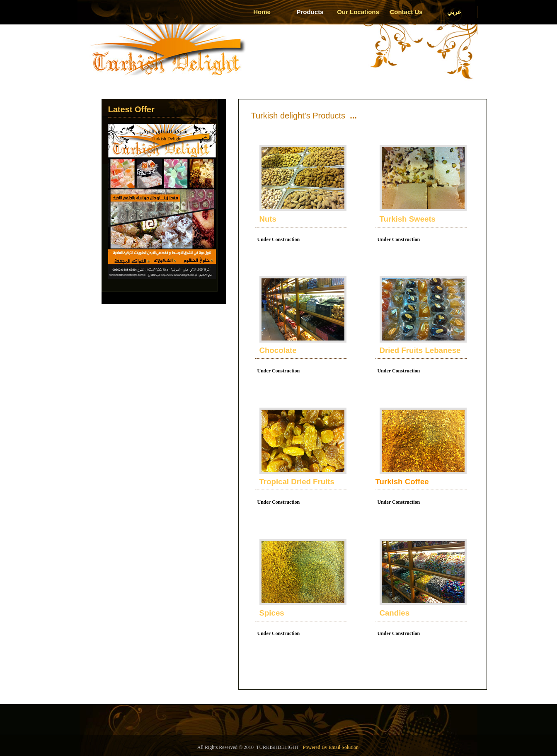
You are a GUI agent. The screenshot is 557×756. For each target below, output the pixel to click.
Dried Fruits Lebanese (420, 350)
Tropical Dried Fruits (297, 482)
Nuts (268, 219)
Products (310, 12)
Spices (272, 613)
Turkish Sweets (408, 219)
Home (262, 12)
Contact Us (406, 12)
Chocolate (278, 350)
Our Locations (358, 12)
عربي (454, 12)
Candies (395, 613)
